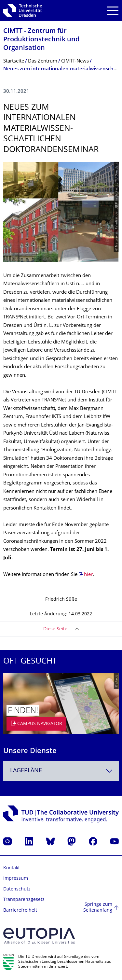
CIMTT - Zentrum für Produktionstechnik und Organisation (41, 40)
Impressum (16, 879)
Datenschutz (17, 889)
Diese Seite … (58, 629)
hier (88, 575)
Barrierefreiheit (20, 910)
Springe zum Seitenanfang (98, 908)
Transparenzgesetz (24, 900)
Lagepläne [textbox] (26, 771)
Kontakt (12, 868)
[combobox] (61, 771)
